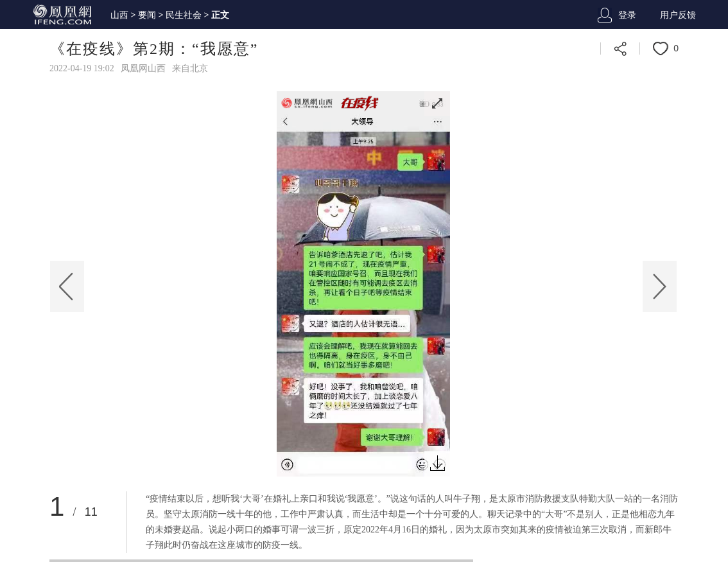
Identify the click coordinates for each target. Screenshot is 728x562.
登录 (627, 15)
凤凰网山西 (143, 68)
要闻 (147, 15)
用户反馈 (678, 15)
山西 (119, 15)
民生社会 (184, 15)
